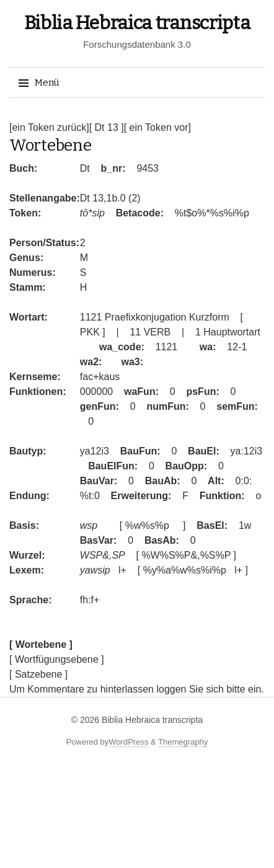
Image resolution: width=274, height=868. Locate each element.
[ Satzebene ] (38, 674)
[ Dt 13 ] (107, 127)
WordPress (128, 742)
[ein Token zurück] (49, 127)
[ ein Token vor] (157, 127)
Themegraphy (183, 742)
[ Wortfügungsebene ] (57, 659)
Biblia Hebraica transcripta (137, 23)
